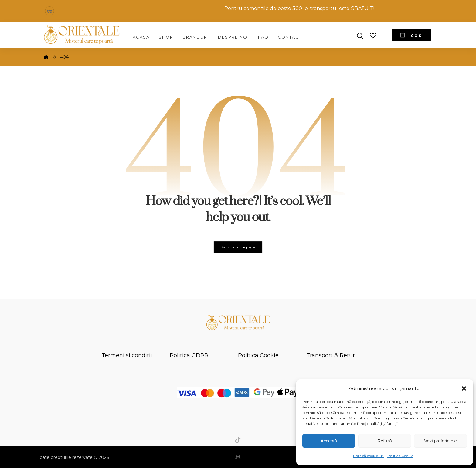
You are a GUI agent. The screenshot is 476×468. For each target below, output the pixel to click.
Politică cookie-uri (369, 456)
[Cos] (412, 35)
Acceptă (329, 441)
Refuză (385, 441)
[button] (464, 388)
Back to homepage (238, 247)
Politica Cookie (400, 456)
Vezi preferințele (440, 441)
